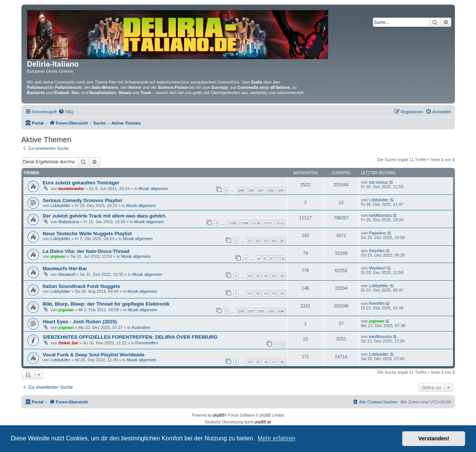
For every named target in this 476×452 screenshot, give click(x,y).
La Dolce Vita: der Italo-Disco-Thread (86, 251)
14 (274, 293)
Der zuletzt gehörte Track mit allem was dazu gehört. (105, 216)
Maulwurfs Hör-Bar (65, 269)
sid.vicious (378, 182)
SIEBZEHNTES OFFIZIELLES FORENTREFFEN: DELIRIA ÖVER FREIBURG (130, 337)
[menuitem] (66, 112)
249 (241, 190)
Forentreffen (147, 343)
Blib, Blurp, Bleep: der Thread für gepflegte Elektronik (106, 304)
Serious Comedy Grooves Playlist (83, 200)
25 (282, 241)
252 (271, 190)
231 (251, 311)
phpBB (219, 415)
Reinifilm (377, 251)
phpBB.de (263, 422)
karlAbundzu (380, 215)
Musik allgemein (153, 189)
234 (281, 311)
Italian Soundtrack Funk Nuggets (82, 286)
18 (282, 362)
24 (274, 241)
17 (274, 362)
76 (266, 276)
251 (261, 190)
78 (282, 276)
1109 (244, 223)
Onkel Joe (68, 343)
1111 (268, 223)
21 (250, 241)
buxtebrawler (71, 189)
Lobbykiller (60, 205)
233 (271, 311)
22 (258, 241)
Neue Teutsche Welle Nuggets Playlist (87, 234)
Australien (141, 327)
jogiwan (58, 256)
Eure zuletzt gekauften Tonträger (81, 183)
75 (258, 276)
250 (251, 190)
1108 (232, 223)
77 (274, 276)
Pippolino (377, 233)
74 (250, 276)
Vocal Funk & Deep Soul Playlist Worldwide (94, 355)
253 (281, 190)
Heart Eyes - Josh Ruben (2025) (80, 322)
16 (266, 362)
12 (258, 293)
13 (266, 293)
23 (266, 241)
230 (241, 311)
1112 (280, 223)
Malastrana (68, 222)
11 (250, 293)
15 (282, 293)
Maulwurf (67, 274)
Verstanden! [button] (434, 438)
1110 (256, 223)
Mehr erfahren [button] (276, 438)
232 (261, 311)
